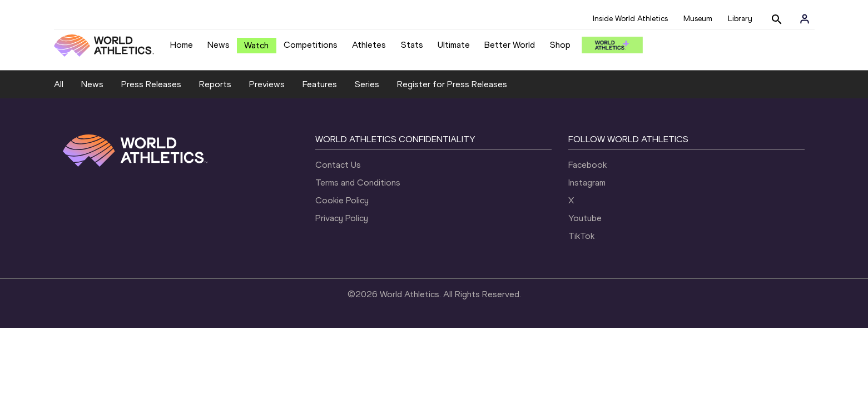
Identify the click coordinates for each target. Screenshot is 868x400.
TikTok (581, 236)
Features (320, 84)
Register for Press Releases (452, 84)
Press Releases (151, 84)
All (59, 84)
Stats (412, 45)
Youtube (585, 218)
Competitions (311, 45)
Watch (256, 45)
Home (182, 45)
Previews (267, 84)
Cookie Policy (342, 200)
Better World (510, 45)
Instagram (587, 182)
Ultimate (454, 45)
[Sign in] (805, 19)
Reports (215, 84)
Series (367, 84)
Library (740, 19)
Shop (560, 45)
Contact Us (338, 165)
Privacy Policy (342, 218)
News (219, 45)
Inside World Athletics (630, 19)
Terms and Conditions (358, 182)
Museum (698, 19)
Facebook (587, 165)
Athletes (369, 45)
